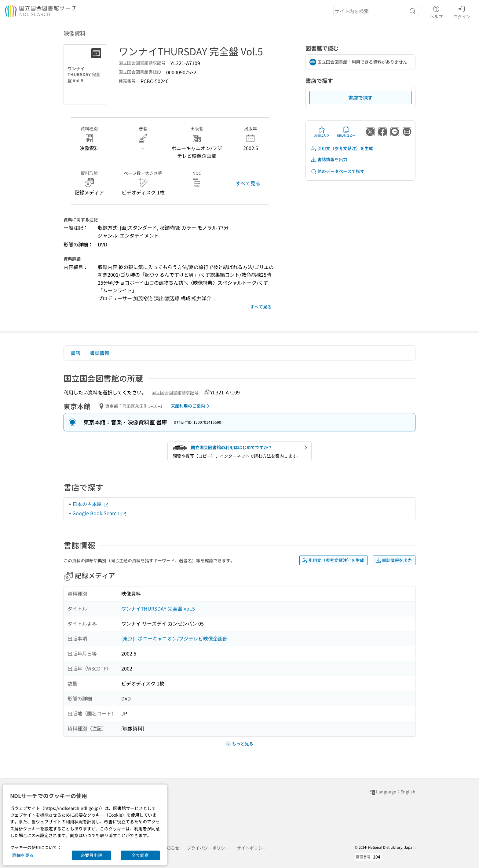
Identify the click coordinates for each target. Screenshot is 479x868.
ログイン (462, 11)
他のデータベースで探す (338, 171)
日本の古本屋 (91, 504)
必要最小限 (91, 855)
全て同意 (140, 855)
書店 (75, 353)
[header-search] (376, 11)
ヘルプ (436, 11)
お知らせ (171, 848)
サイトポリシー (252, 848)
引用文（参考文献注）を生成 (342, 148)
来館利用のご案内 (191, 406)
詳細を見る (23, 855)
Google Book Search (100, 513)
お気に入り (322, 132)
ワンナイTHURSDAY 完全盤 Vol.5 (158, 608)
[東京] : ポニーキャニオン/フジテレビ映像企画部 (174, 638)
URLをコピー (346, 132)
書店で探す (360, 98)
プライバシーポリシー (208, 848)
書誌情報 (100, 353)
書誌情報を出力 (329, 159)
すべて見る (248, 183)
